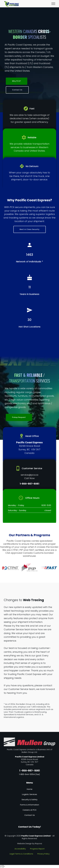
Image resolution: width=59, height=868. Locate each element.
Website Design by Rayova (30, 844)
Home (30, 789)
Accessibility (20, 849)
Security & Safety (30, 800)
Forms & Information (30, 805)
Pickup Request (19, 417)
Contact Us (17, 90)
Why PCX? (17, 81)
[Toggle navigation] (53, 4)
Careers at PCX (30, 810)
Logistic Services (30, 794)
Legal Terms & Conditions (21, 854)
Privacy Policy (43, 854)
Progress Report (37, 849)
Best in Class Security (30, 229)
